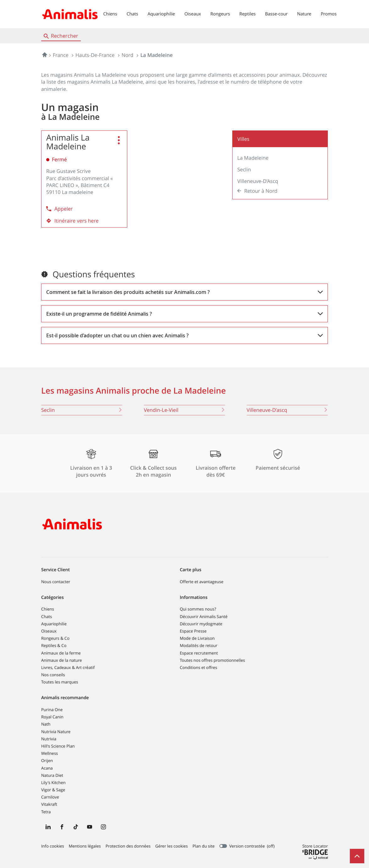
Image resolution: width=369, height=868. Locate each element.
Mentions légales (85, 846)
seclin (82, 410)
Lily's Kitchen (53, 782)
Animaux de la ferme (61, 653)
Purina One (52, 710)
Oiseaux (193, 14)
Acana (47, 768)
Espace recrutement (199, 653)
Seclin (244, 169)
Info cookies (53, 846)
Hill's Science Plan (58, 746)
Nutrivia (49, 739)
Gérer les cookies (171, 846)
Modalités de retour (199, 645)
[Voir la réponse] (184, 292)
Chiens (110, 14)
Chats (132, 14)
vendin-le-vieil (184, 410)
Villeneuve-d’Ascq (258, 181)
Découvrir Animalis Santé (204, 616)
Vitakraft (49, 804)
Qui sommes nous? (198, 609)
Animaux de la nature (62, 660)
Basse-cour (276, 14)
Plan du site (204, 846)
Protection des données (128, 846)
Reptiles (248, 14)
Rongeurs (220, 14)
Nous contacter (56, 582)
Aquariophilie (161, 14)
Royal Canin (52, 717)
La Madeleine (253, 158)
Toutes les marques (60, 682)
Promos (328, 14)
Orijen (47, 760)
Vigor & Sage (53, 790)
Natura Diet (52, 775)
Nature (304, 14)
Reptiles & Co (54, 645)
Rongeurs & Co (55, 638)
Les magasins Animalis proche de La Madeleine (134, 391)
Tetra (46, 812)
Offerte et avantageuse (202, 582)
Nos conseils (53, 675)
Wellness (50, 753)
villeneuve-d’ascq (287, 410)
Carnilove (50, 797)
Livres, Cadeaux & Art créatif (68, 667)
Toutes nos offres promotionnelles (212, 660)
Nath (46, 724)
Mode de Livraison (197, 638)
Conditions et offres (198, 667)
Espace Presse (193, 631)
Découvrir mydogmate (201, 624)
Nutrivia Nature (56, 732)
